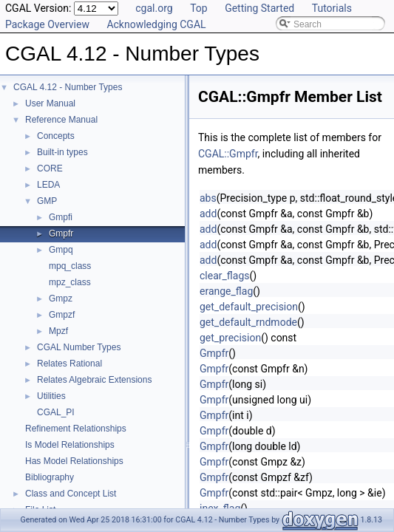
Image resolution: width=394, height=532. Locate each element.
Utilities (51, 396)
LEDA (48, 185)
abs (208, 198)
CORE (50, 168)
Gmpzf (62, 315)
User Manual (50, 103)
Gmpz (61, 299)
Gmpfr (61, 233)
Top (199, 8)
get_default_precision (249, 307)
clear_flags (224, 276)
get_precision (230, 338)
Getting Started (259, 8)
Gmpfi (61, 217)
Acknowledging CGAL (156, 24)
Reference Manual (61, 120)
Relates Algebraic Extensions (94, 380)
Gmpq (61, 250)
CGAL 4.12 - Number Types (68, 87)
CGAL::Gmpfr (228, 154)
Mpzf (58, 331)
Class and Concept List (71, 494)
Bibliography (50, 477)
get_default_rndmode (248, 322)
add (208, 214)
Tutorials (332, 8)
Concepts (56, 136)
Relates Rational (69, 364)
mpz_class (70, 282)
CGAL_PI (56, 412)
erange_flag (226, 291)
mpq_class (70, 266)
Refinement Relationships (76, 429)
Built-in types (62, 152)
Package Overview (47, 24)
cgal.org (154, 8)
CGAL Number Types (79, 347)
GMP (47, 201)
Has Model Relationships (74, 461)
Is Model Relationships (70, 445)
